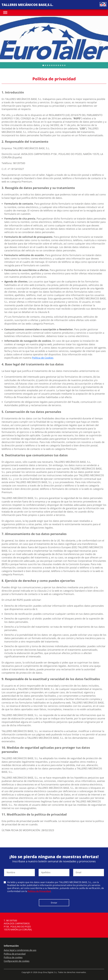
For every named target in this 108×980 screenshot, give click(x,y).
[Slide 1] (45, 65)
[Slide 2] (48, 65)
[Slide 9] (63, 65)
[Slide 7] (58, 65)
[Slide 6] (56, 65)
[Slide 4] (52, 65)
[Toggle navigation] (5, 13)
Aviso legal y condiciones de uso (20, 950)
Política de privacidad (15, 954)
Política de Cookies (43, 358)
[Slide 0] (43, 65)
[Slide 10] (65, 65)
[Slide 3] (50, 65)
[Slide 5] (54, 65)
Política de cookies (13, 957)
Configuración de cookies (17, 961)
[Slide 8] (60, 65)
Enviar (54, 903)
